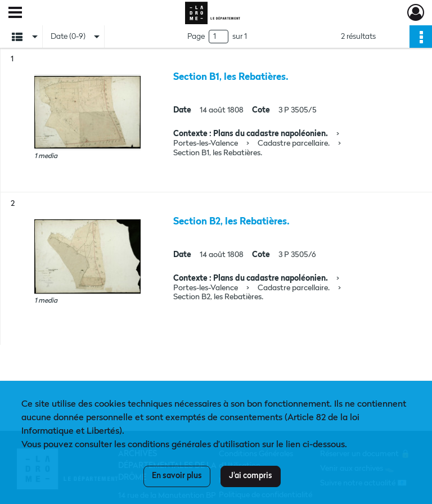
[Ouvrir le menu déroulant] (15, 13)
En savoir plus (177, 476)
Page (196, 37)
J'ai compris (251, 476)
